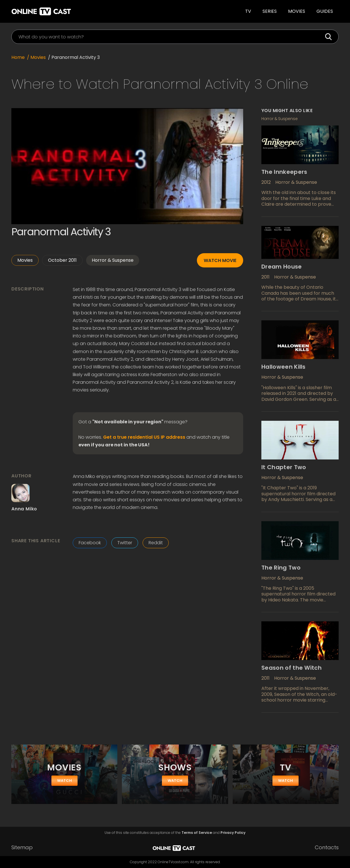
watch (64, 781)
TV (248, 11)
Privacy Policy (233, 833)
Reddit (156, 543)
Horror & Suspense (113, 260)
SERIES (270, 11)
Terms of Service (197, 833)
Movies (297, 11)
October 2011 (62, 260)
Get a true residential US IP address (144, 437)
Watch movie (220, 260)
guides (325, 11)
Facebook (90, 543)
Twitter (125, 543)
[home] (83, 11)
